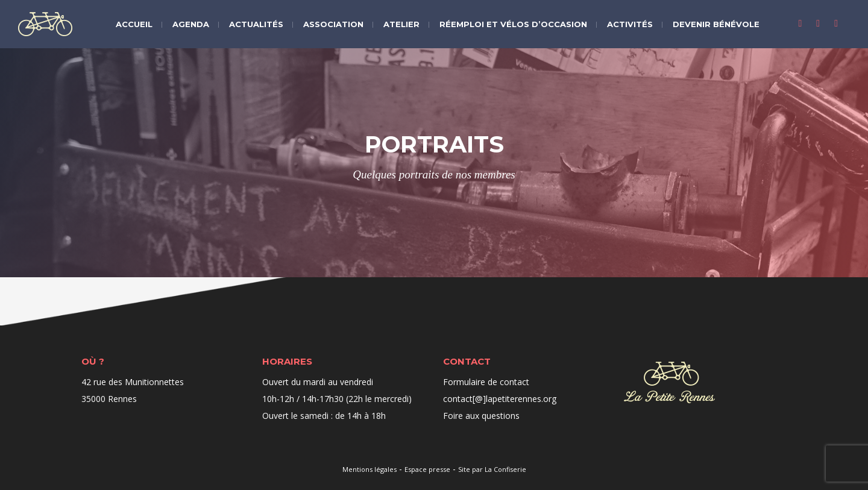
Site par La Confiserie (492, 469)
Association (333, 24)
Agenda (191, 24)
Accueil (134, 24)
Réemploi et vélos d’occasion (513, 24)
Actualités (256, 24)
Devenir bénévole (716, 24)
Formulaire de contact (486, 382)
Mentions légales (370, 469)
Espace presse (427, 469)
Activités (630, 24)
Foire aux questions (481, 416)
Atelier (401, 24)
